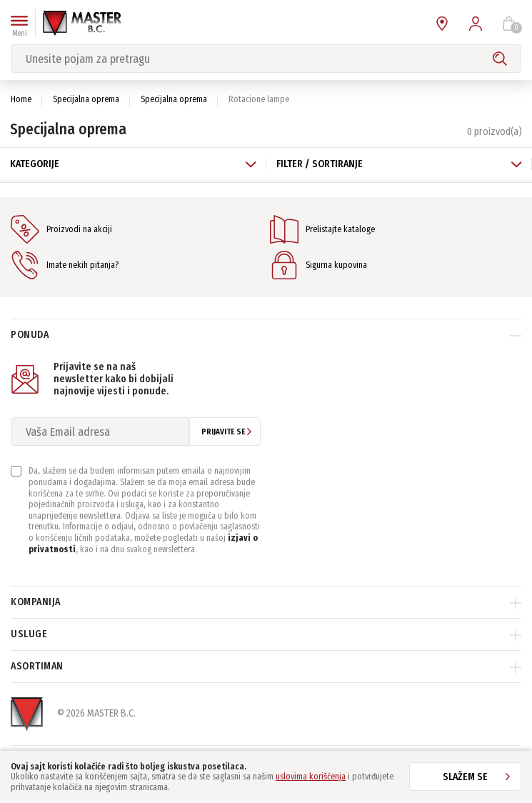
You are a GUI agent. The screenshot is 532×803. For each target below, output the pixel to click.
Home (21, 99)
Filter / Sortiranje (400, 164)
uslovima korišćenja (311, 777)
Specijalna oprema (86, 99)
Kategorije (133, 164)
